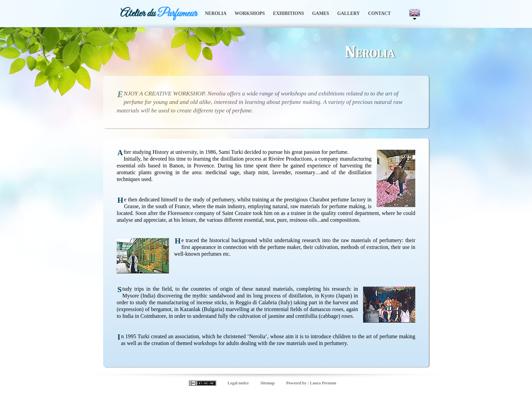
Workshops (250, 13)
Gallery (349, 13)
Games (321, 13)
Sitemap (267, 383)
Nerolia (216, 13)
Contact (379, 13)
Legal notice (238, 383)
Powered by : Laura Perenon (311, 383)
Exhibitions (289, 13)
